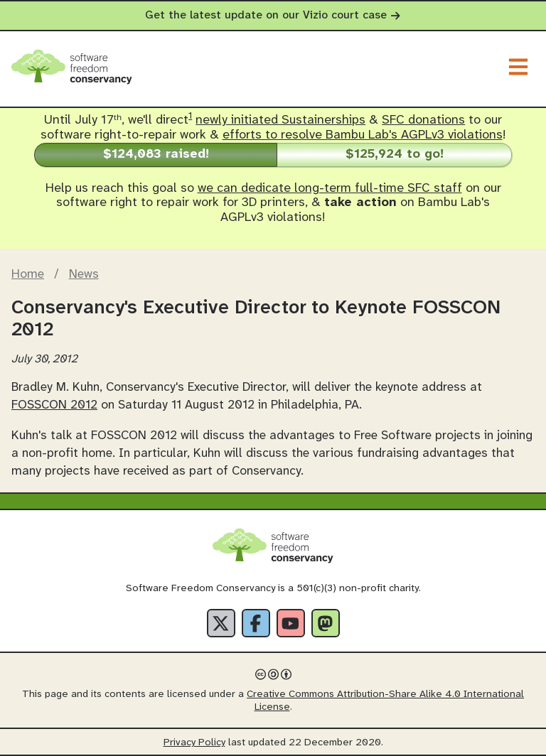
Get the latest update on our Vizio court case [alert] (273, 15)
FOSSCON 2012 (54, 405)
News (84, 274)
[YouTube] (291, 623)
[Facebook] (256, 623)
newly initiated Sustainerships (280, 120)
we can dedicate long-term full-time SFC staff (330, 189)
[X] (221, 623)
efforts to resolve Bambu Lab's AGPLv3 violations (363, 135)
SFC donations (423, 120)
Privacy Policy (194, 743)
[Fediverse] (326, 623)
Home (28, 274)
